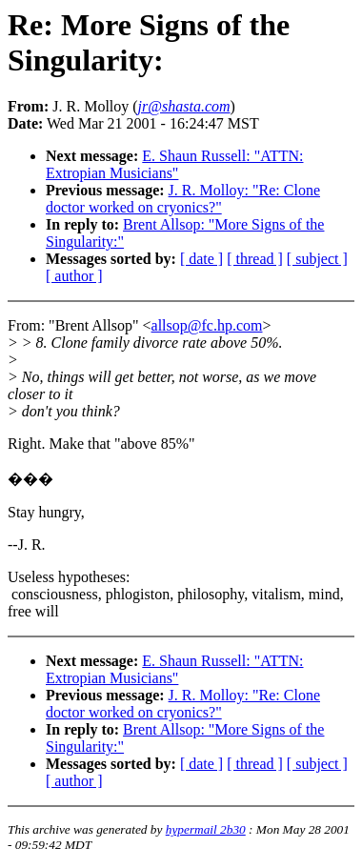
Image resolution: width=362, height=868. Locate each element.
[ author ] (74, 276)
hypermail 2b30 (206, 829)
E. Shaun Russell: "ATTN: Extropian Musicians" (175, 164)
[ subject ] (317, 259)
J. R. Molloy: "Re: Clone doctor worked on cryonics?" (183, 199)
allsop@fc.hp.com (207, 325)
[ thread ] (255, 259)
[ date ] (201, 259)
